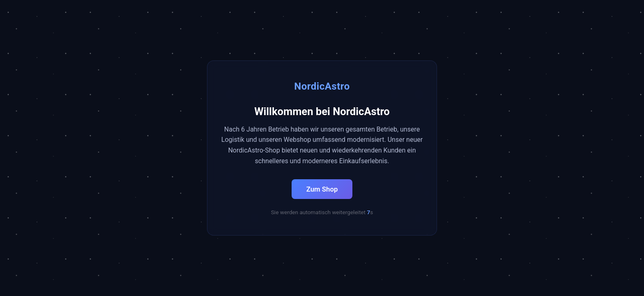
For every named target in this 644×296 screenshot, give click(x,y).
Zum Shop (322, 189)
